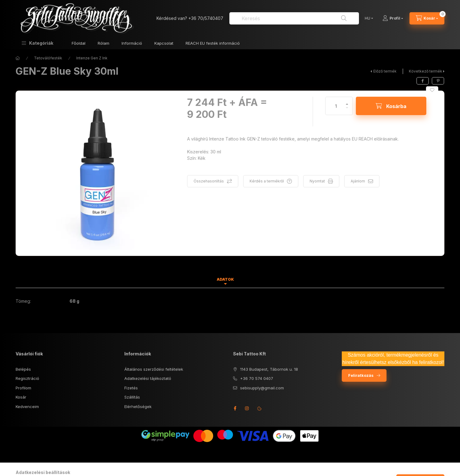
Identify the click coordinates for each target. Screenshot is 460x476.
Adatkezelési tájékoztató (148, 378)
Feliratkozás (361, 375)
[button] (38, 43)
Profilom (23, 388)
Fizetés (131, 388)
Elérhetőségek (138, 407)
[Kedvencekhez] (432, 90)
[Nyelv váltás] (368, 18)
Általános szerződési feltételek (154, 369)
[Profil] (393, 18)
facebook (235, 408)
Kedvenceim (27, 407)
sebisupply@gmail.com (262, 388)
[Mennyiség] (336, 106)
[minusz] (347, 110)
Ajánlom (358, 181)
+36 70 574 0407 (257, 378)
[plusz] (347, 101)
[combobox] (294, 18)
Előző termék (385, 71)
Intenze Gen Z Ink (92, 58)
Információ (132, 43)
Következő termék (426, 71)
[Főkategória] (18, 58)
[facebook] (423, 81)
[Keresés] (344, 18)
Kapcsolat (164, 43)
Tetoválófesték (48, 58)
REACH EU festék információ (213, 43)
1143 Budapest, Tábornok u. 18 (269, 369)
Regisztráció (27, 378)
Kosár (21, 397)
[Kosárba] (391, 106)
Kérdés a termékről (267, 181)
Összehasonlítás (209, 181)
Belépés (23, 369)
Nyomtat (317, 181)
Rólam (104, 43)
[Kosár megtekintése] (427, 18)
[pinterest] (438, 81)
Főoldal (79, 43)
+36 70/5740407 (206, 18)
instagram (247, 408)
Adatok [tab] (225, 279)
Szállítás (132, 397)
